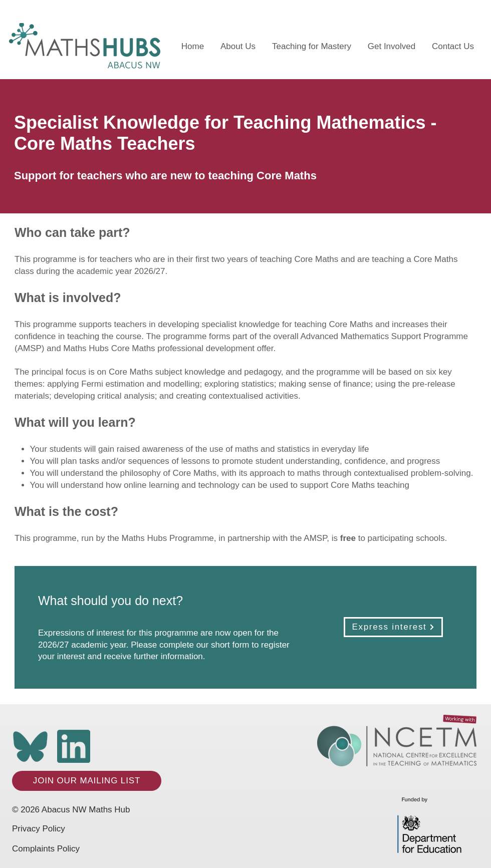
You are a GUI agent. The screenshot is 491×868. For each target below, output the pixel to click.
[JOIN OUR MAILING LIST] (87, 781)
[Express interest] (393, 627)
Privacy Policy (39, 829)
